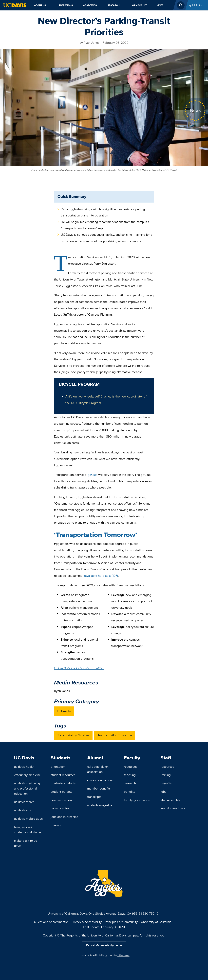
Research (113, 5)
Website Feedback (173, 808)
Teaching (130, 775)
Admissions (66, 5)
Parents (56, 825)
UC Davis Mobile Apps (28, 818)
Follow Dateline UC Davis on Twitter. (79, 668)
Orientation (58, 767)
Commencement (62, 800)
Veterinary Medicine (27, 775)
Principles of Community (121, 922)
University (64, 711)
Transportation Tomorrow (115, 735)
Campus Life (140, 5)
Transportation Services (73, 735)
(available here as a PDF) (101, 576)
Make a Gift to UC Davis (25, 843)
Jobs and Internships (64, 817)
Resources (131, 767)
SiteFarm (123, 955)
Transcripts (94, 797)
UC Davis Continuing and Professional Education (27, 788)
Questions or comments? (51, 922)
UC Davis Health (24, 767)
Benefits (130, 792)
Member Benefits (99, 788)
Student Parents (62, 792)
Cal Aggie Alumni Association (98, 769)
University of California (156, 922)
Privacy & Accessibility (87, 922)
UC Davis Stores (24, 802)
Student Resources (63, 775)
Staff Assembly (170, 800)
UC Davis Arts (23, 810)
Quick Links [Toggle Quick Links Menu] (195, 5)
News (160, 5)
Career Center (60, 808)
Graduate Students (63, 783)
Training (166, 775)
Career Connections (100, 780)
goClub (93, 475)
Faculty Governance (137, 800)
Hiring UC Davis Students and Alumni (28, 829)
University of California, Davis (67, 913)
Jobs (163, 792)
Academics (90, 5)
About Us (40, 5)
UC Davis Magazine (100, 805)
